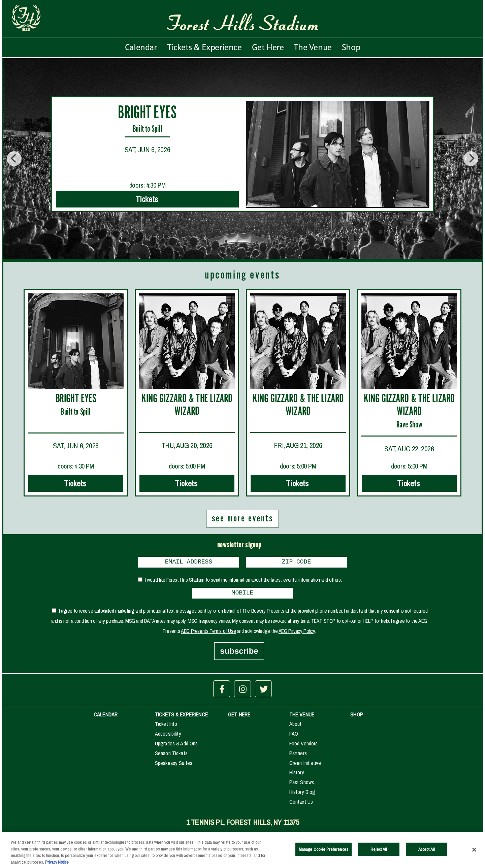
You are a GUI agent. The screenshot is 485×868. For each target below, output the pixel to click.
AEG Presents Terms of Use (208, 634)
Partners (298, 756)
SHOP (357, 717)
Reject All (379, 853)
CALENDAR (106, 717)
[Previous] (14, 159)
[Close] (474, 853)
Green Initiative (305, 766)
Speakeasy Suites (174, 766)
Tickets (148, 199)
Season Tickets (171, 756)
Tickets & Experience (204, 47)
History (297, 775)
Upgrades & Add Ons (176, 746)
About (296, 727)
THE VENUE (302, 717)
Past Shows (302, 785)
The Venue (313, 47)
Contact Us (301, 804)
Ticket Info (166, 727)
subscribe (239, 654)
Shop (351, 47)
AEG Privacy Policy (297, 634)
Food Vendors (304, 746)
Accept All (427, 853)
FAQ (294, 736)
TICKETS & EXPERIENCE (181, 717)
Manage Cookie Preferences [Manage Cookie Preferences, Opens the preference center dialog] (324, 853)
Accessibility (168, 736)
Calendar (141, 47)
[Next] (471, 159)
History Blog (302, 795)
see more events (243, 519)
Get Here (268, 47)
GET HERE (239, 717)
